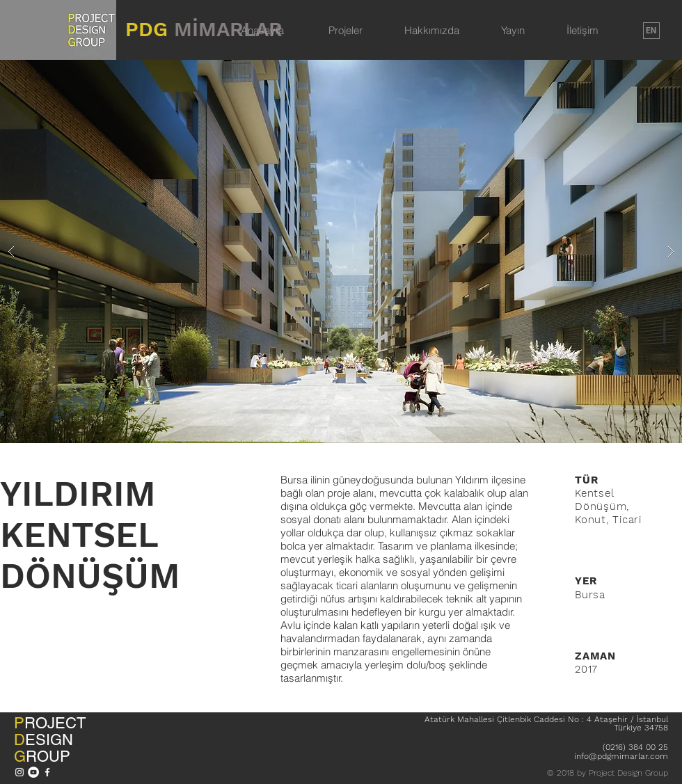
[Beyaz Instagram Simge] (19, 772)
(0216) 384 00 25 (635, 747)
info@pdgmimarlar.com (621, 756)
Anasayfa (262, 30)
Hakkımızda (432, 30)
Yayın (513, 30)
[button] (341, 251)
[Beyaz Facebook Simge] (47, 772)
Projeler (346, 30)
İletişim (582, 30)
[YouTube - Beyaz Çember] (33, 772)
